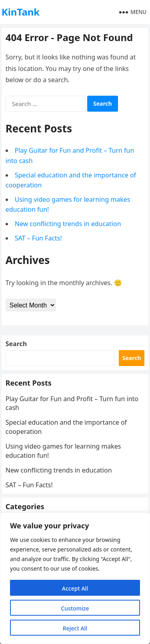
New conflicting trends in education (68, 224)
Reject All (75, 628)
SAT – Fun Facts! (38, 238)
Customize (75, 608)
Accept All (75, 588)
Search (16, 344)
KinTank (21, 12)
